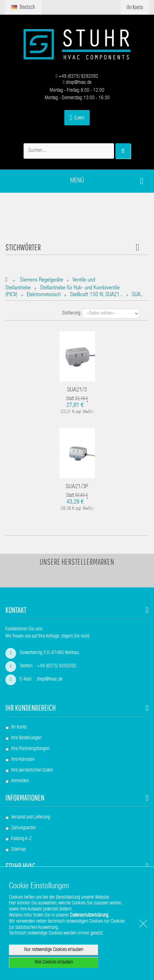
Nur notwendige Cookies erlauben (54, 950)
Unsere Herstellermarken (77, 562)
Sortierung (71, 313)
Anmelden (20, 781)
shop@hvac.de (77, 83)
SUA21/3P (77, 487)
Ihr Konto (19, 727)
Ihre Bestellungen (26, 738)
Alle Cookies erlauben (54, 962)
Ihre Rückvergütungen (30, 749)
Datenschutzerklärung (89, 916)
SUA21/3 (77, 390)
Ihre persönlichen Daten (32, 770)
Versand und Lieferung (31, 817)
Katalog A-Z (21, 839)
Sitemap (18, 850)
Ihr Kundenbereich (31, 708)
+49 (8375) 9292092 (77, 77)
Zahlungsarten (23, 828)
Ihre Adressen (23, 760)
